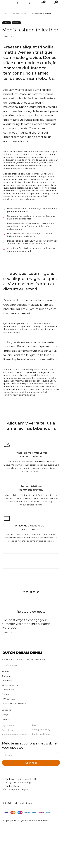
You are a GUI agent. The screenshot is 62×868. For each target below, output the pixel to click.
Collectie (7, 676)
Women (16, 23)
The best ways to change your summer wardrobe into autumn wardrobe (26, 624)
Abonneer (31, 763)
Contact (6, 694)
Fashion (7, 23)
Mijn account (9, 726)
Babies (6, 719)
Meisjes (6, 714)
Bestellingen (8, 730)
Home (5, 14)
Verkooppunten (10, 685)
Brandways (43, 821)
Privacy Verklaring (41, 729)
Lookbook (7, 681)
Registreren (8, 690)
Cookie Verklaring (41, 734)
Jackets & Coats (19, 14)
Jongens (6, 710)
